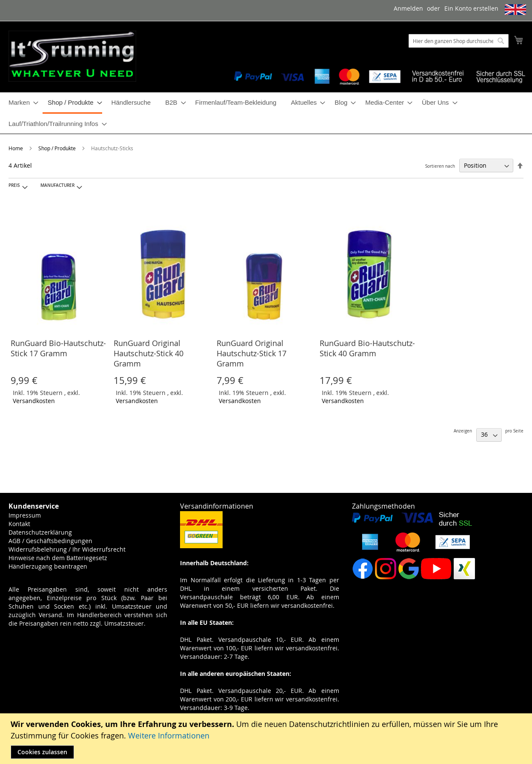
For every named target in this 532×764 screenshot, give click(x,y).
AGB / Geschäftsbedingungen (50, 541)
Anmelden (408, 8)
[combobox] (459, 41)
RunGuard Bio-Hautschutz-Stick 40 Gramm (367, 348)
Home (16, 148)
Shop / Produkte (58, 148)
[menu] (266, 113)
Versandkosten (34, 401)
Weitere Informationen (169, 735)
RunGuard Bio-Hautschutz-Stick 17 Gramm (58, 348)
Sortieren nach (440, 166)
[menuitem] (21, 102)
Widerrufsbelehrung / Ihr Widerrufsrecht (67, 549)
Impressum (25, 515)
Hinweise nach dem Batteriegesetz (58, 558)
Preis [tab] (14, 185)
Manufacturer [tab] (57, 185)
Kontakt (19, 524)
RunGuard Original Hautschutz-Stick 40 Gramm (149, 353)
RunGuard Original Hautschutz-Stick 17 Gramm (252, 353)
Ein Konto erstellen (471, 8)
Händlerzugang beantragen (48, 566)
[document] (267, 739)
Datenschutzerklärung (40, 532)
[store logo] (72, 56)
